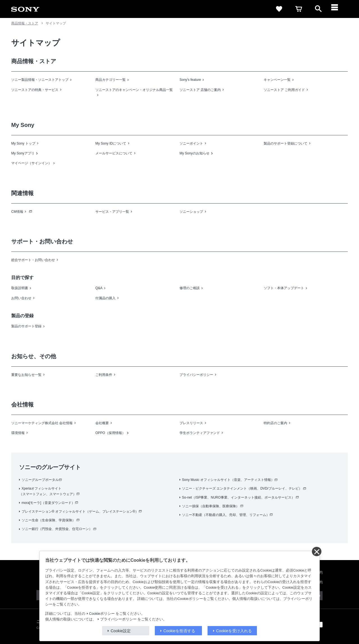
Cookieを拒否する (179, 631)
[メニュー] (338, 9)
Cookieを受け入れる (234, 631)
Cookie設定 (121, 631)
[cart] (299, 9)
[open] (318, 9)
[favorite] (279, 9)
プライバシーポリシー (118, 619)
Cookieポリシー (102, 614)
